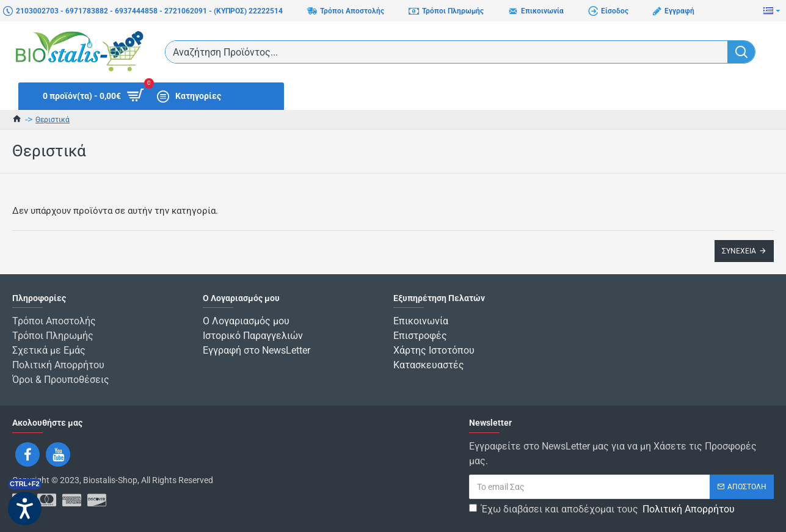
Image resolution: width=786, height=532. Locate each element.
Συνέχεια (739, 251)
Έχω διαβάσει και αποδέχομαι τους (603, 509)
